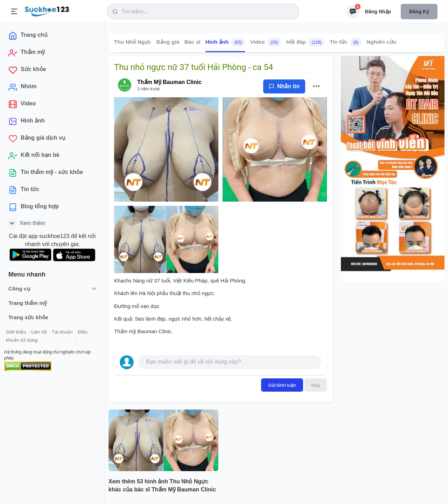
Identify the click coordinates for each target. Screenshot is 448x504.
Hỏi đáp (306, 42)
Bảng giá (168, 42)
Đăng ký (419, 12)
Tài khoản (62, 332)
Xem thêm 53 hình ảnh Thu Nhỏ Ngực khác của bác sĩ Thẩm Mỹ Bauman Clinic (162, 485)
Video (266, 42)
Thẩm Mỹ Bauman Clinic (169, 82)
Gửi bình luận (282, 385)
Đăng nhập (378, 12)
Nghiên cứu (381, 42)
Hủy (316, 385)
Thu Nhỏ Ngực (133, 42)
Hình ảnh (225, 42)
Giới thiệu (16, 332)
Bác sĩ (192, 42)
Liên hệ (39, 332)
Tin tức (346, 42)
